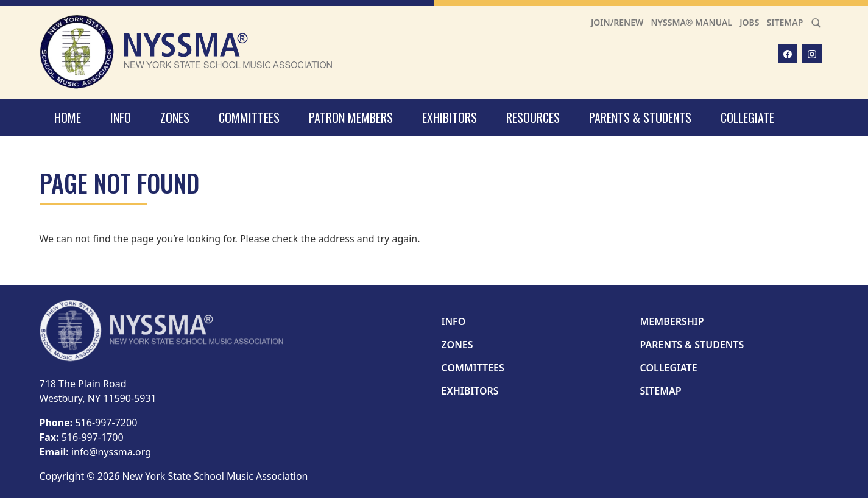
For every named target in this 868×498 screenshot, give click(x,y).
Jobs (749, 22)
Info (121, 117)
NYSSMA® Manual (691, 22)
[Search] (816, 22)
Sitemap (785, 22)
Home (68, 117)
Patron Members (351, 117)
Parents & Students (640, 117)
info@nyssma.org (111, 452)
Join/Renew (617, 22)
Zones (175, 117)
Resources (533, 117)
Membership (672, 321)
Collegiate (747, 117)
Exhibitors (450, 117)
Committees (249, 117)
